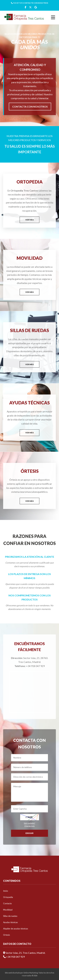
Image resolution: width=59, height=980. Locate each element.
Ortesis (7, 935)
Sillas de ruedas (10, 916)
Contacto (7, 903)
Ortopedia (8, 897)
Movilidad (8, 910)
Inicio (6, 891)
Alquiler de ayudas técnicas (16, 929)
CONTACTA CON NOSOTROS (30, 107)
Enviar (29, 833)
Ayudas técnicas (10, 922)
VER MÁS (29, 220)
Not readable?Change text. (29, 825)
